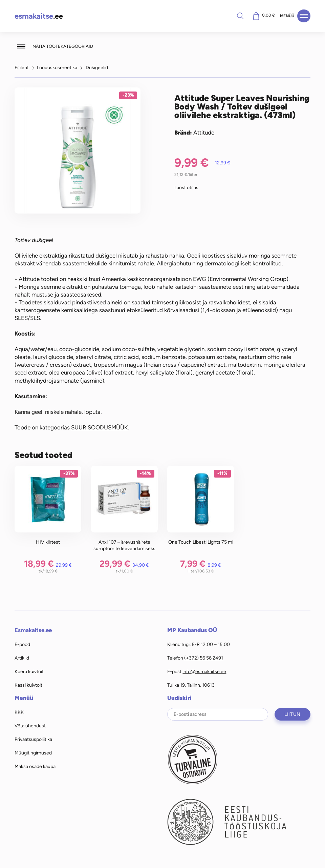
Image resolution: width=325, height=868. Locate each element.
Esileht (22, 67)
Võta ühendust (30, 726)
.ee (39, 16)
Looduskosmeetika (57, 67)
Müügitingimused (33, 753)
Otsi (240, 16)
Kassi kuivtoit (28, 685)
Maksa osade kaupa (35, 766)
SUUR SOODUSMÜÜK (99, 427)
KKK (19, 712)
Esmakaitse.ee (33, 630)
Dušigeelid (97, 67)
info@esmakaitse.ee (204, 671)
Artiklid (22, 658)
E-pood (22, 644)
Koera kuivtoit (29, 671)
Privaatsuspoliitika (33, 739)
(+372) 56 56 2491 (204, 658)
